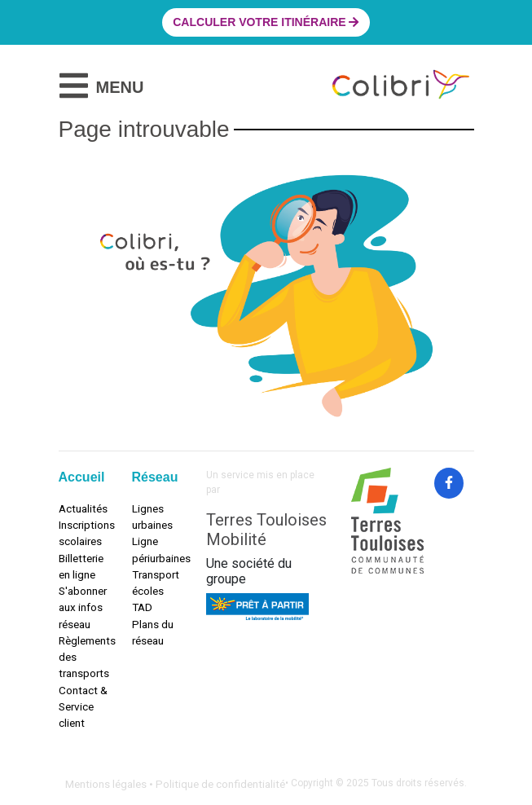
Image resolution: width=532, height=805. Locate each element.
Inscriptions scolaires (83, 533)
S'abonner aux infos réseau (83, 607)
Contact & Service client (83, 707)
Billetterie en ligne (81, 566)
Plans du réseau (153, 632)
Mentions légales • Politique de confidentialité (175, 784)
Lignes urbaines (152, 517)
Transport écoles (156, 583)
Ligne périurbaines (156, 549)
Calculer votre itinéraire (266, 22)
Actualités (83, 508)
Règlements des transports (83, 657)
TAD (142, 607)
